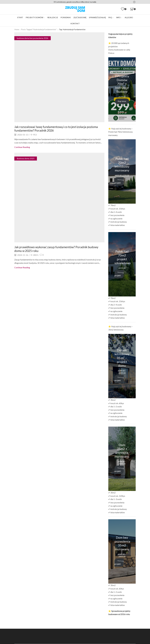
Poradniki (66, 17)
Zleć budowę (80, 17)
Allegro (129, 17)
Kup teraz (122, 101)
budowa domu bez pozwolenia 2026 (33, 38)
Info (119, 17)
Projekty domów (35, 17)
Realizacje (53, 17)
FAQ (111, 17)
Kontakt (75, 23)
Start (20, 17)
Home (17, 29)
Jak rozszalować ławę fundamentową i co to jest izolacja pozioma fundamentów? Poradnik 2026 (58, 129)
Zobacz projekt (119, 181)
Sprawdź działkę (97, 17)
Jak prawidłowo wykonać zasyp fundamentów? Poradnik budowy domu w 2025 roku (59, 249)
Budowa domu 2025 (26, 158)
